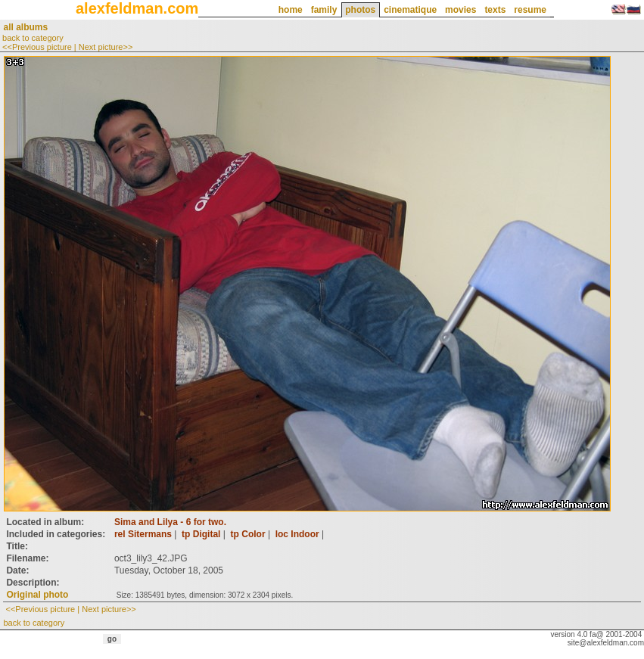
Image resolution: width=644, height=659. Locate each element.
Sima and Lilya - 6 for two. (170, 522)
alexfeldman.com (137, 8)
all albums (25, 27)
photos (360, 10)
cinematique (410, 10)
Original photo (37, 595)
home (291, 10)
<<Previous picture (37, 47)
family (324, 10)
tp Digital (201, 534)
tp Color (248, 534)
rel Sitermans (143, 534)
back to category (33, 38)
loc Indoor (297, 534)
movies (460, 10)
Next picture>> (106, 47)
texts (495, 10)
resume (530, 10)
